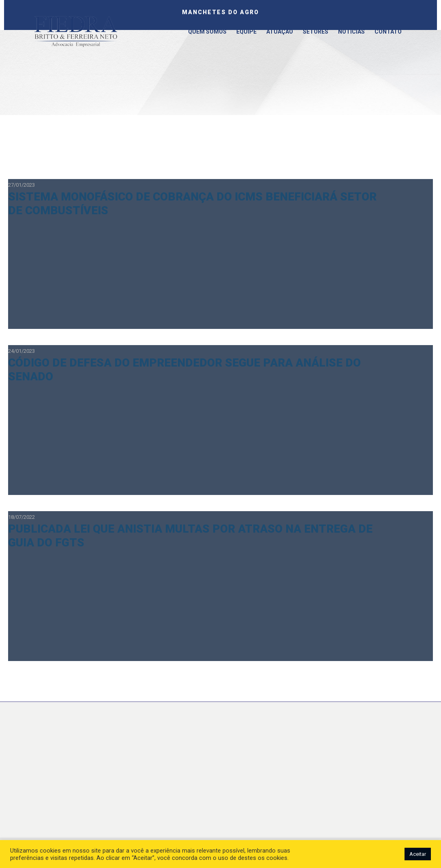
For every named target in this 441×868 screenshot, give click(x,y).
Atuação (280, 32)
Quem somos (207, 32)
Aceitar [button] (418, 854)
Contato (388, 32)
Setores (316, 32)
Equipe (246, 32)
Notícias (351, 32)
